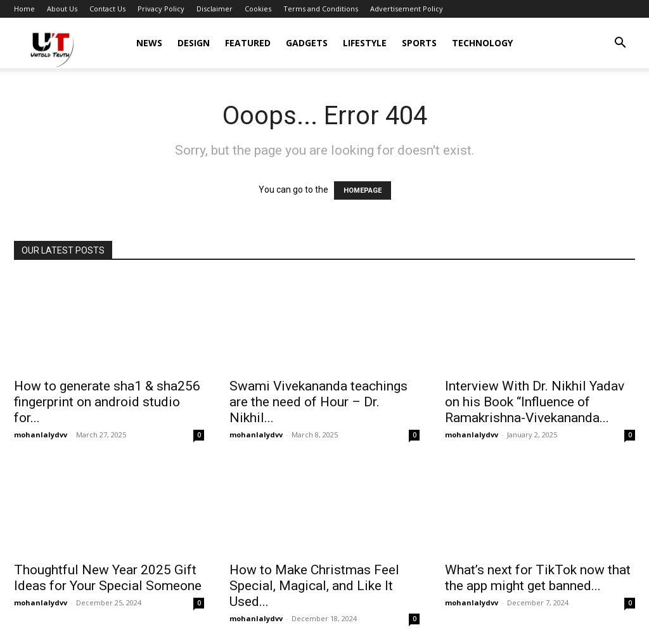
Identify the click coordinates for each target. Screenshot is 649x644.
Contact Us (107, 9)
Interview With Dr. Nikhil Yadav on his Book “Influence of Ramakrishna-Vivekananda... (535, 402)
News (149, 43)
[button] (620, 44)
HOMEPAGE (363, 190)
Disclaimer (215, 9)
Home (24, 9)
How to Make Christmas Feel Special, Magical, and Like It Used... (314, 586)
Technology (482, 43)
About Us (62, 9)
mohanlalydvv (41, 435)
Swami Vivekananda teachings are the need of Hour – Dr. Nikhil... (318, 402)
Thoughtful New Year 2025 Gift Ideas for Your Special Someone (108, 578)
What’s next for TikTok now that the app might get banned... (538, 578)
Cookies (258, 9)
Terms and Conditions (321, 9)
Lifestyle (365, 43)
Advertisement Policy (407, 9)
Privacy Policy (161, 9)
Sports (419, 43)
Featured (248, 43)
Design (194, 43)
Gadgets (307, 43)
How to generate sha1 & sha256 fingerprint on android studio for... (107, 402)
